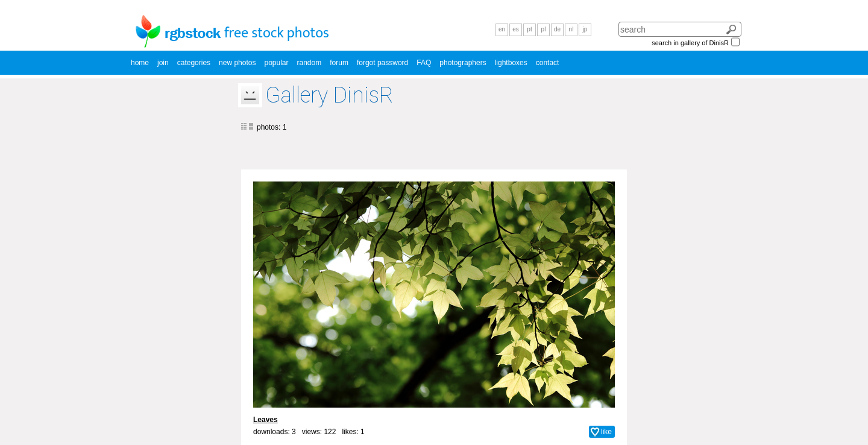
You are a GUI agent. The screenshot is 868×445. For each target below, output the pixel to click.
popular (276, 63)
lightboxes (511, 63)
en (502, 29)
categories (194, 63)
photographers (463, 63)
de (557, 29)
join (163, 63)
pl (544, 29)
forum (339, 63)
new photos (237, 63)
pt (529, 29)
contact (548, 63)
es (516, 29)
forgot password (382, 63)
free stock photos (277, 33)
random (310, 63)
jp (585, 29)
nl (571, 29)
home (140, 63)
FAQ (424, 63)
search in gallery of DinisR (690, 43)
